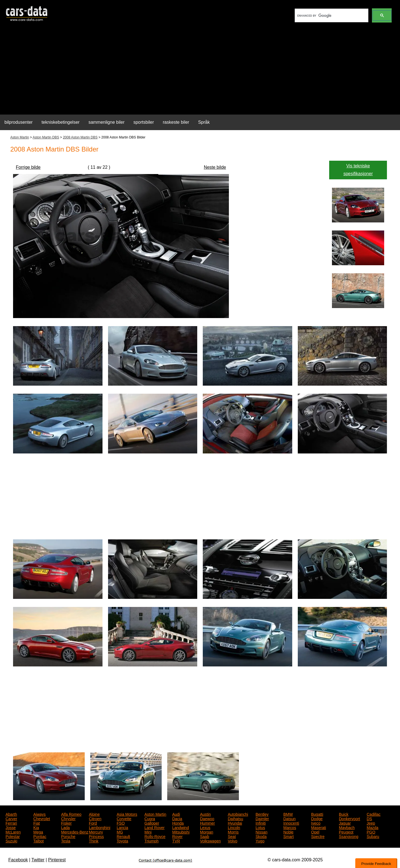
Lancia (122, 827)
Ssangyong (349, 836)
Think (94, 840)
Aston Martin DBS (46, 137)
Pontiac (40, 836)
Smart (288, 836)
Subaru (373, 836)
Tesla (66, 840)
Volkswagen (210, 840)
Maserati (319, 827)
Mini (148, 832)
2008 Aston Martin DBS (80, 137)
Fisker (66, 823)
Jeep (371, 823)
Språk (204, 122)
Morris (233, 832)
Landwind (181, 827)
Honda (178, 823)
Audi (176, 814)
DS (369, 818)
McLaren (13, 832)
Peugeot (346, 832)
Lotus (260, 827)
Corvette (124, 818)
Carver (11, 818)
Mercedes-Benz (75, 832)
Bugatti (317, 814)
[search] (331, 16)
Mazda (372, 827)
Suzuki (11, 840)
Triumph (152, 840)
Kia (36, 827)
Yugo (260, 840)
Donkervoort (349, 818)
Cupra (150, 818)
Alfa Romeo (71, 814)
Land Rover (154, 827)
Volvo (232, 840)
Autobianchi (238, 814)
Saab (205, 836)
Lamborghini (100, 827)
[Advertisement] (200, 71)
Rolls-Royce (155, 836)
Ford (93, 823)
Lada (65, 827)
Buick (344, 814)
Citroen (95, 818)
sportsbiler (144, 122)
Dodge (317, 818)
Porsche (68, 836)
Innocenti (291, 823)
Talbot (38, 840)
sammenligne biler (106, 122)
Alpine (94, 814)
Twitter (38, 860)
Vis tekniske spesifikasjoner (358, 170)
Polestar (13, 836)
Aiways (39, 814)
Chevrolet (42, 818)
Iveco (316, 823)
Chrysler (68, 818)
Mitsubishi (181, 832)
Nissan (262, 832)
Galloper (152, 823)
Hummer (207, 823)
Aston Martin (20, 137)
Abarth (11, 814)
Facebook (18, 860)
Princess (96, 836)
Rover (177, 836)
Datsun (289, 818)
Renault (123, 836)
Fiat (37, 823)
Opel (315, 832)
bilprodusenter (18, 122)
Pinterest (57, 860)
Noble (288, 832)
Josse (11, 827)
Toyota (122, 840)
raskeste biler (176, 122)
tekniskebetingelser (60, 122)
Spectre (318, 836)
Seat (232, 836)
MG (120, 832)
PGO (371, 832)
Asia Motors (127, 814)
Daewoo (207, 818)
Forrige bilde (28, 167)
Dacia (177, 818)
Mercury (96, 832)
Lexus (205, 827)
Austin (205, 814)
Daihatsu (235, 818)
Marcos (290, 827)
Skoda (261, 836)
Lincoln (234, 827)
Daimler (262, 818)
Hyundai (235, 823)
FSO (121, 823)
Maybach (347, 827)
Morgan (207, 832)
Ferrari (11, 823)
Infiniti (261, 823)
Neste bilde (215, 167)
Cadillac (374, 814)
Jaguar (345, 823)
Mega (38, 832)
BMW (288, 814)
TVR (176, 840)
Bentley (262, 814)
